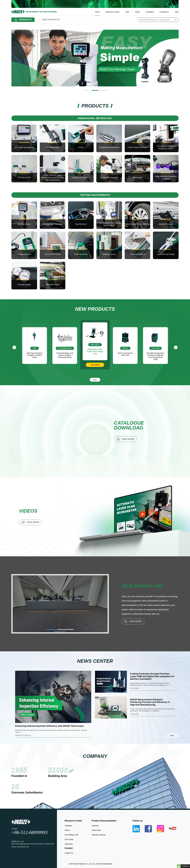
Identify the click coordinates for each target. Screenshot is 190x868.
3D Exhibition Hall (71, 835)
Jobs (177, 12)
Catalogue (68, 826)
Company (150, 12)
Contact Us (164, 12)
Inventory (95, 826)
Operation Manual (98, 835)
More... (173, 735)
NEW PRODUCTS (51, 20)
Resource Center (113, 12)
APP (127, 12)
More (95, 380)
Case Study (69, 839)
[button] (86, 90)
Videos (67, 830)
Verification (69, 844)
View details (95, 365)
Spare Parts (96, 830)
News (138, 12)
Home (97, 12)
